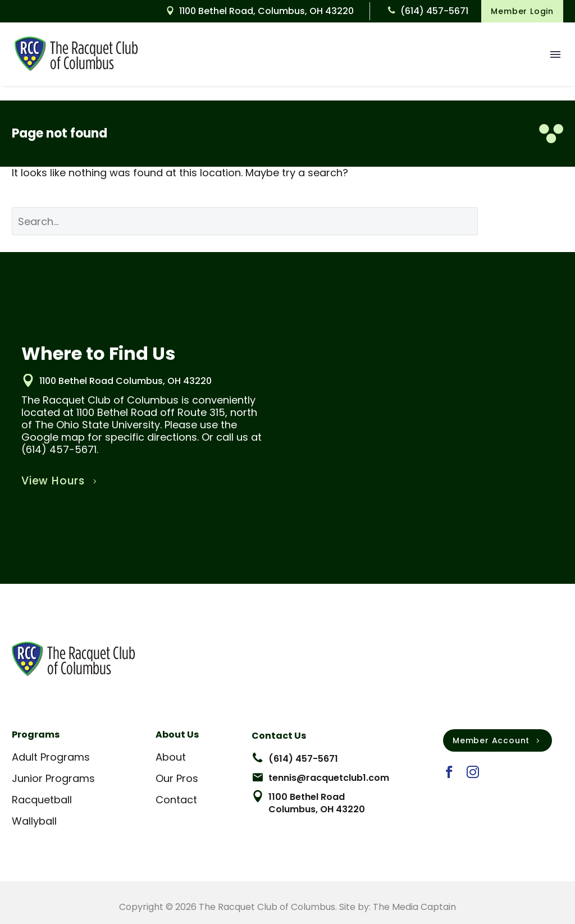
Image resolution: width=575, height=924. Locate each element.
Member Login (522, 11)
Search (529, 221)
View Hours (60, 481)
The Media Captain (414, 907)
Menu (555, 54)
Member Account (498, 740)
